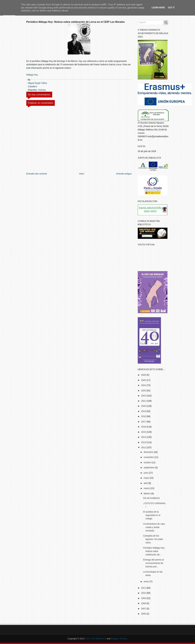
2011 (144, 588)
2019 (144, 411)
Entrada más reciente (37, 174)
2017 (144, 422)
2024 (144, 385)
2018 (144, 416)
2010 (144, 593)
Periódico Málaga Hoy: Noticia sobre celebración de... (154, 551)
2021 (144, 401)
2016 (144, 427)
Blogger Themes (119, 639)
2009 (144, 598)
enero (147, 582)
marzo (147, 488)
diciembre (149, 452)
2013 (144, 442)
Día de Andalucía (151, 498)
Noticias (42, 90)
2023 (144, 391)
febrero (147, 494)
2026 (144, 375)
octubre (148, 462)
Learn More (158, 8)
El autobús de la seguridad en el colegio (152, 515)
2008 (144, 603)
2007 (144, 609)
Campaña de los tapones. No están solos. (153, 539)
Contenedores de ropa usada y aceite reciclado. (154, 527)
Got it (171, 8)
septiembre (149, 468)
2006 (144, 614)
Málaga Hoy (32, 75)
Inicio (82, 174)
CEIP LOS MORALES (96, 639)
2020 (144, 406)
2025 (144, 380)
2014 (144, 437)
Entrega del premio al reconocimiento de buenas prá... (153, 563)
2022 (144, 396)
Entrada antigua (124, 174)
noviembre (149, 457)
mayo (147, 478)
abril (146, 483)
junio (146, 473)
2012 (144, 447)
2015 (144, 432)
